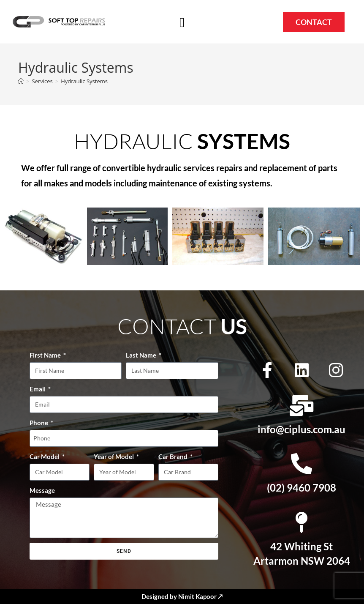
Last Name (142, 355)
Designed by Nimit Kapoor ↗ (182, 596)
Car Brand (174, 456)
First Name (46, 355)
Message (42, 490)
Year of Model (114, 456)
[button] (182, 22)
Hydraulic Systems (84, 81)
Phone (39, 423)
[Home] (21, 81)
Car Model (45, 456)
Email (38, 389)
